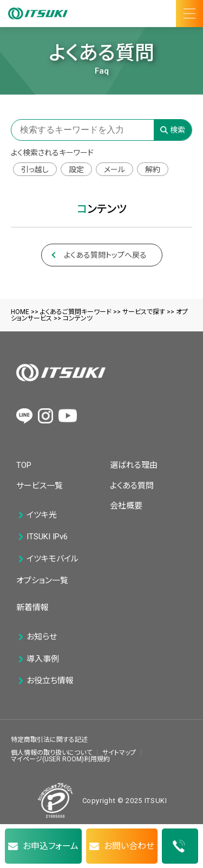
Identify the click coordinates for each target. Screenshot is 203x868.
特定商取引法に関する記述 (49, 740)
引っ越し (35, 169)
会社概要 (126, 506)
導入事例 (43, 659)
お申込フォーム (51, 846)
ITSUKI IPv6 (47, 537)
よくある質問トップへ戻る (105, 255)
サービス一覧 (40, 486)
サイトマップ (119, 753)
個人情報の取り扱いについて (51, 753)
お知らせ (42, 637)
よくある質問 (132, 486)
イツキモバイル (53, 559)
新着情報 (32, 608)
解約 (153, 169)
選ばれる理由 (134, 465)
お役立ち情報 (50, 681)
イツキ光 (42, 515)
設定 (76, 169)
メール (114, 169)
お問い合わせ (129, 846)
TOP (24, 465)
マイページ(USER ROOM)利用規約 (60, 759)
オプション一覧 (42, 580)
